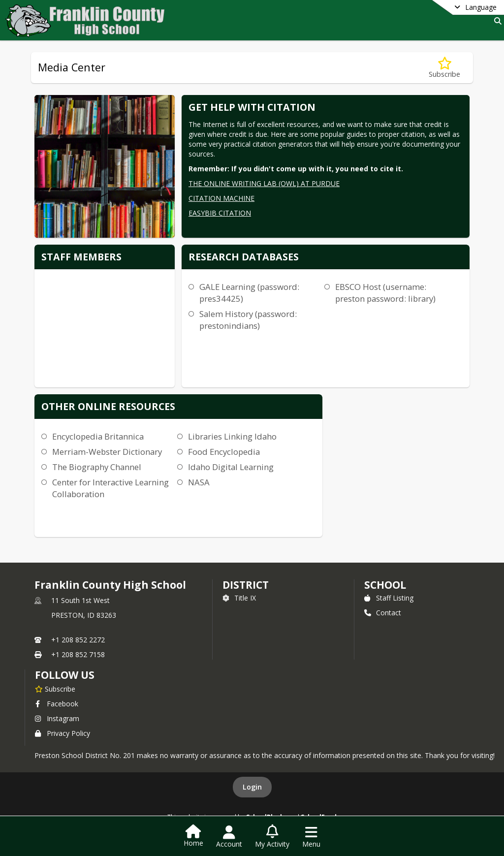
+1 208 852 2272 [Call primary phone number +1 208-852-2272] (78, 640)
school (385, 585)
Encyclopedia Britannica (98, 436)
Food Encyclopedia (224, 452)
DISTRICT (246, 585)
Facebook (57, 704)
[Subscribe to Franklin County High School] (55, 689)
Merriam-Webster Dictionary (107, 452)
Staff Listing (389, 598)
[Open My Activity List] (272, 837)
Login (252, 787)
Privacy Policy (63, 733)
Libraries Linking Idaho (232, 436)
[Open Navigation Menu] (311, 837)
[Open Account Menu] (229, 837)
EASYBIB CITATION (220, 213)
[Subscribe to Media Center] (444, 68)
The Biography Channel (97, 467)
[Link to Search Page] (496, 21)
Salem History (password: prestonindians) (248, 320)
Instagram (57, 718)
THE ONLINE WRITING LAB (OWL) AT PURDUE (264, 183)
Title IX (239, 598)
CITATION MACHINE (221, 198)
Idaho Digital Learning (231, 467)
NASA (199, 482)
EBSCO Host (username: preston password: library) (385, 293)
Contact (383, 613)
